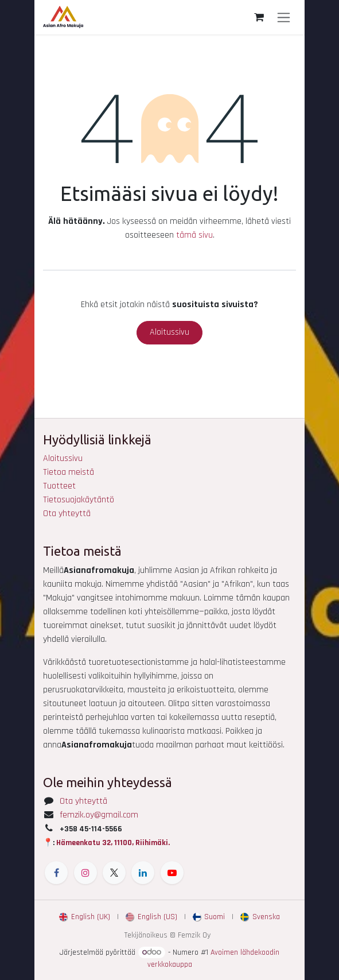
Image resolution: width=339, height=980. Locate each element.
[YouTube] (172, 873)
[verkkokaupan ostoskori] (259, 17)
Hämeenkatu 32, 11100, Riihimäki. (113, 843)
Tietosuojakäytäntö (79, 500)
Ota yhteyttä (67, 514)
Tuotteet (59, 486)
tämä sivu (194, 235)
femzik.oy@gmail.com (99, 815)
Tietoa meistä (69, 472)
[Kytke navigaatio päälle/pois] (284, 17)
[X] (114, 873)
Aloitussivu (170, 332)
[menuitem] (85, 917)
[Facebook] (56, 873)
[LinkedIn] (143, 873)
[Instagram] (85, 873)
